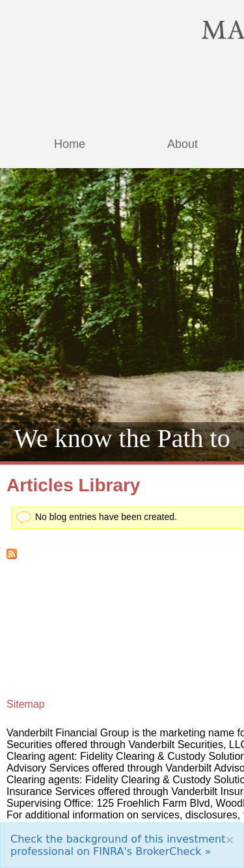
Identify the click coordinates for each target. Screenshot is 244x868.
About (183, 144)
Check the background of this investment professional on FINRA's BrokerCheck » (118, 845)
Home (70, 144)
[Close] (230, 840)
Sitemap (26, 704)
